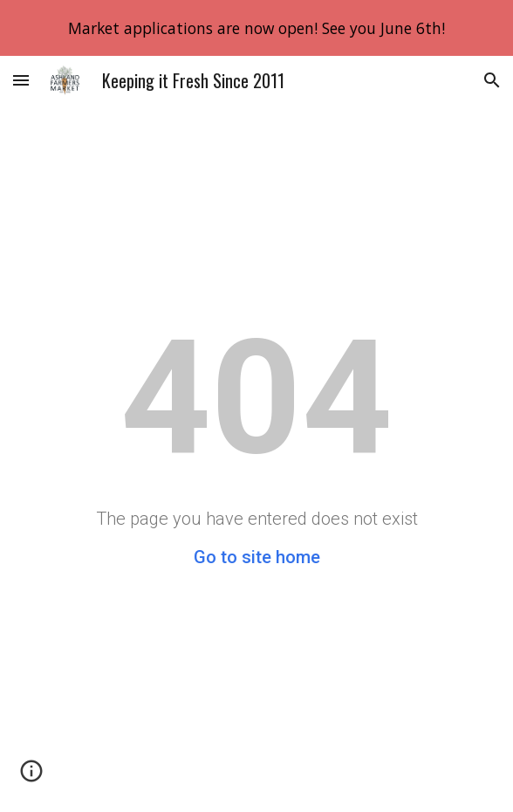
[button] (21, 80)
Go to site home (257, 557)
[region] (256, 28)
